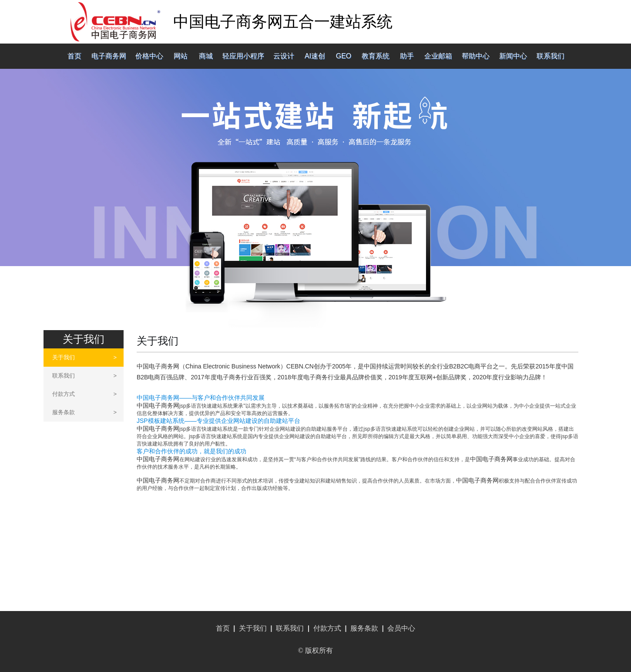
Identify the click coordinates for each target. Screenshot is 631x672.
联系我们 (550, 56)
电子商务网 (109, 56)
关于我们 (84, 357)
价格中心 (149, 56)
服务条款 (84, 412)
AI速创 (315, 56)
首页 (74, 56)
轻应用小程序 (243, 56)
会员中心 (401, 628)
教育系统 (376, 56)
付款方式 (84, 394)
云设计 (284, 56)
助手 (407, 56)
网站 (181, 56)
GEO (344, 56)
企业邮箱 (438, 56)
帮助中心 (476, 56)
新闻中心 (513, 56)
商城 (206, 56)
